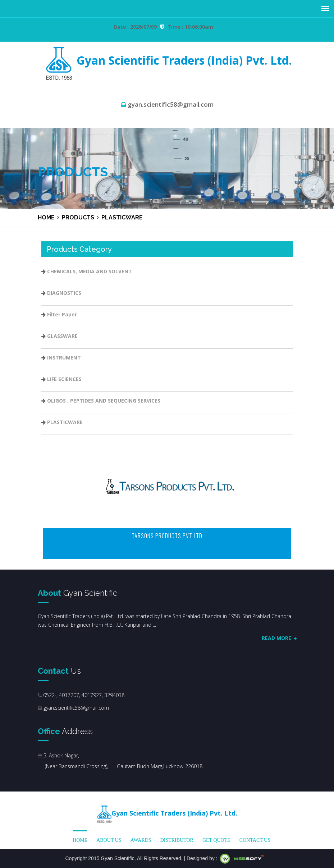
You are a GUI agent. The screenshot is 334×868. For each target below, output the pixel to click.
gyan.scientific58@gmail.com (76, 708)
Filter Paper (62, 314)
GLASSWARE (62, 336)
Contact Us (255, 840)
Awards (141, 840)
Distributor (177, 840)
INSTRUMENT (64, 358)
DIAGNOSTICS (64, 293)
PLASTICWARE (65, 422)
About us (109, 840)
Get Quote (216, 840)
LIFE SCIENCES (64, 379)
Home (46, 217)
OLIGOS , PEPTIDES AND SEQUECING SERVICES (104, 401)
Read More (279, 638)
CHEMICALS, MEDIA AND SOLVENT (90, 271)
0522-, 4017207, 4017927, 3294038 (83, 695)
